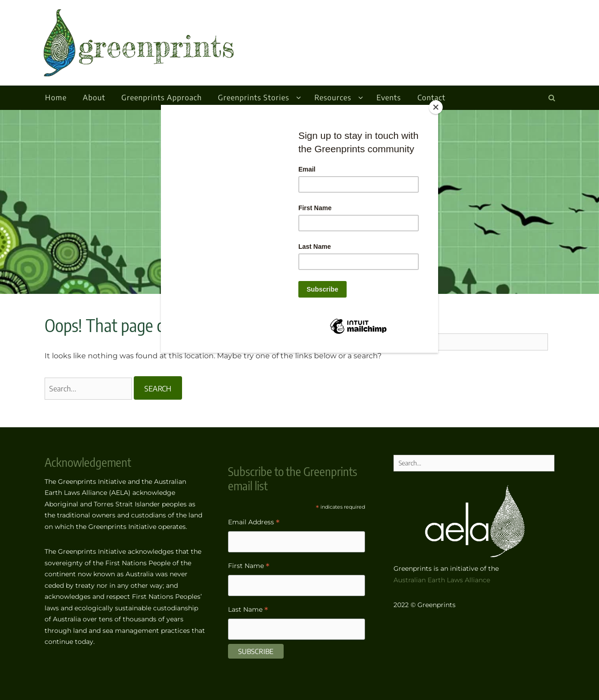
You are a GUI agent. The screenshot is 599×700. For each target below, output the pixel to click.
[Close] (436, 107)
